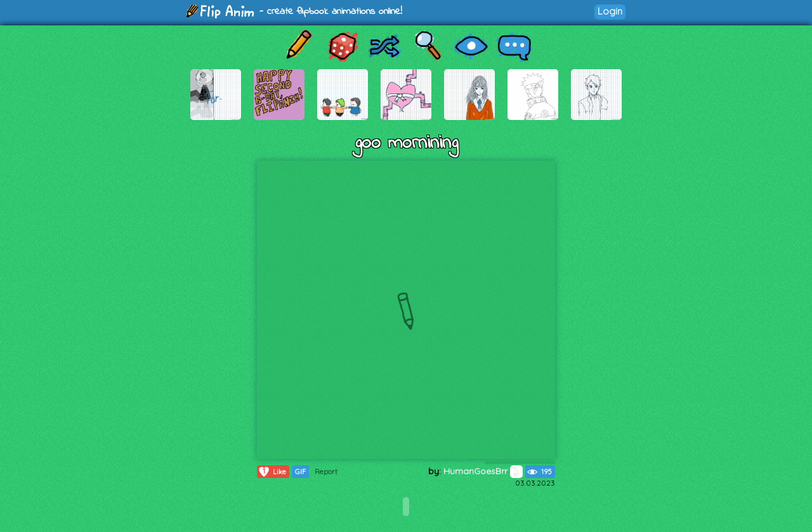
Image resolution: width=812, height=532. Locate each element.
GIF (300, 472)
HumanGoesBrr (483, 471)
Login (610, 11)
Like (272, 472)
